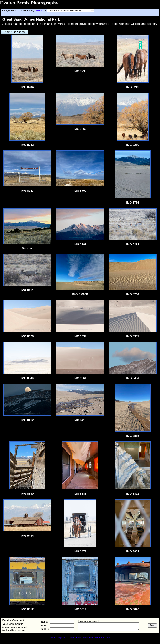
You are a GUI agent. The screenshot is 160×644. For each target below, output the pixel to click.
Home (40, 11)
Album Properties (58, 638)
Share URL (105, 638)
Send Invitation (90, 638)
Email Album (75, 638)
